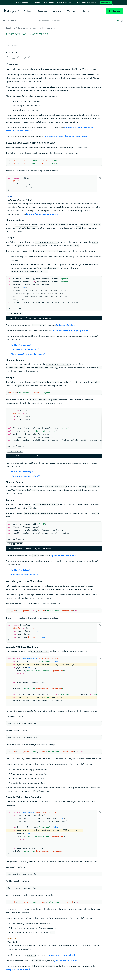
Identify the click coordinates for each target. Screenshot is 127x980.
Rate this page (11, 52)
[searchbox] (76, 21)
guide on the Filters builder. (67, 961)
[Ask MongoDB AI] (118, 21)
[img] (8, 57)
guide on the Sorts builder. (64, 556)
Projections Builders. (66, 325)
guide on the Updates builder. (63, 955)
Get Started (114, 11)
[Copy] (100, 178)
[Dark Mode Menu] (122, 21)
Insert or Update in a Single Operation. (71, 331)
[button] (15, 313)
